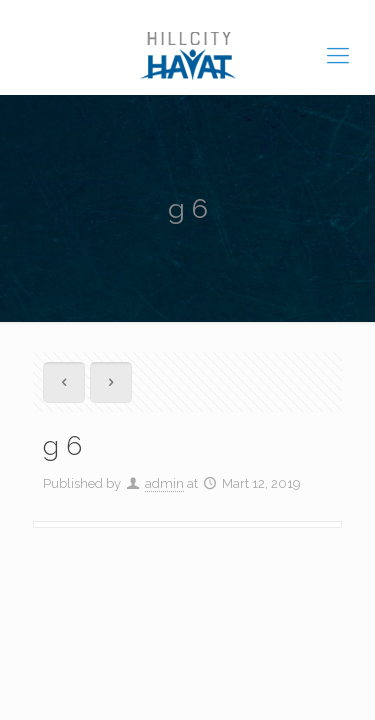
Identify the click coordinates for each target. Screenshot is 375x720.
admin (164, 483)
